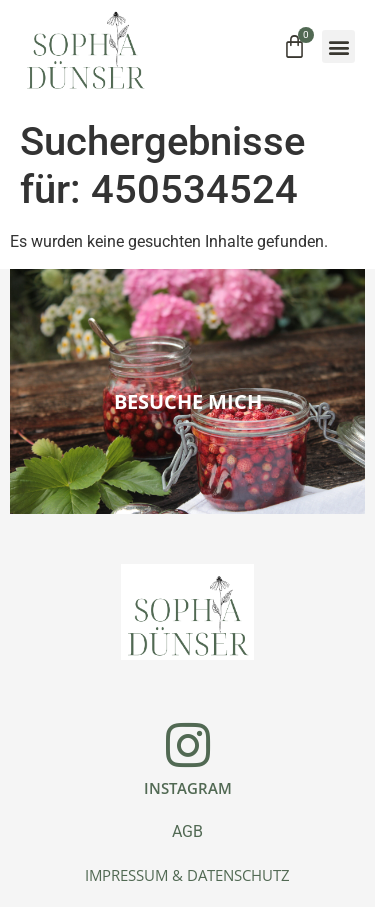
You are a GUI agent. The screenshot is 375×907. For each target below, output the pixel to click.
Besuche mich (188, 401)
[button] (338, 46)
